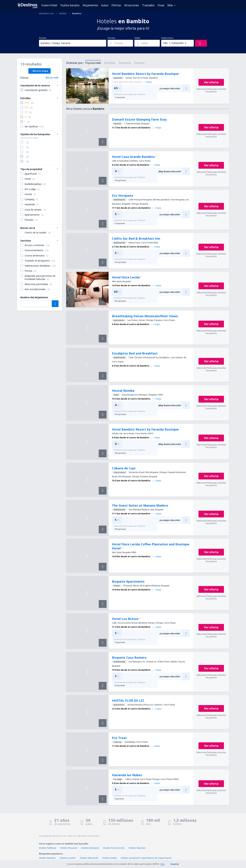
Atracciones (132, 5)
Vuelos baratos (70, 5)
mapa (148, 82)
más (162, 864)
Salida (137, 38)
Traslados (148, 5)
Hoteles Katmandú (90, 848)
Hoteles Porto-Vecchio (114, 848)
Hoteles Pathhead (48, 848)
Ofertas (116, 5)
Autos (105, 5)
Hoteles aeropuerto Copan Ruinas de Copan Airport (146, 858)
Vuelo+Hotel (49, 5)
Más (170, 5)
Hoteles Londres (68, 858)
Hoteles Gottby (110, 858)
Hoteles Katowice (47, 858)
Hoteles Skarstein (137, 848)
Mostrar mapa (39, 71)
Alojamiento (90, 5)
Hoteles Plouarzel (69, 848)
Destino (43, 38)
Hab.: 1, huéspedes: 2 (174, 43)
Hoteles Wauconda (89, 858)
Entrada (111, 38)
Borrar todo (52, 78)
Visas (161, 5)
